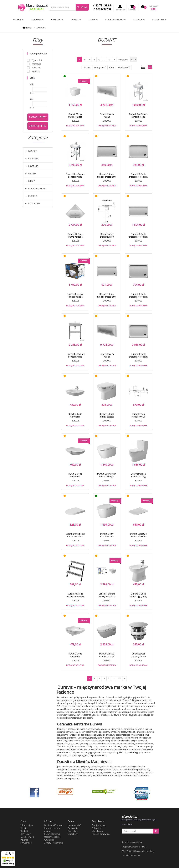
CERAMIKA (37, 19)
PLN (32, 93)
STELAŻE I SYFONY (115, 19)
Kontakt (24, 831)
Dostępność (100, 67)
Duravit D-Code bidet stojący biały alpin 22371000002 (138, 596)
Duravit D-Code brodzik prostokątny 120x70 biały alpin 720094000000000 (107, 178)
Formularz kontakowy (73, 832)
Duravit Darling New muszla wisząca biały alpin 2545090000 (107, 478)
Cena (112, 67)
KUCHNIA (139, 19)
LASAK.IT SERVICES (131, 855)
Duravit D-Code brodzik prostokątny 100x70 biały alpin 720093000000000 (138, 298)
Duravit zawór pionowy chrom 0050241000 (138, 656)
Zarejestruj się (99, 825)
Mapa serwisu (27, 837)
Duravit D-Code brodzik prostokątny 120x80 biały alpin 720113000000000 (138, 358)
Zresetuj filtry (38, 126)
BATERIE (18, 19)
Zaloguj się (97, 828)
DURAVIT (41, 28)
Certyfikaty (25, 834)
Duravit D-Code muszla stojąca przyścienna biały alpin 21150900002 (107, 418)
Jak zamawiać (74, 825)
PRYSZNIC (57, 19)
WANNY (76, 19)
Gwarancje (49, 840)
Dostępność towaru (54, 825)
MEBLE (93, 19)
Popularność (124, 67)
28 (109, 59)
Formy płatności (52, 834)
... (104, 59)
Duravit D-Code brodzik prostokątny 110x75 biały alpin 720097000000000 (138, 178)
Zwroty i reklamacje (54, 843)
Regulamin (73, 828)
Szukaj (82, 7)
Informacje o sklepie (27, 827)
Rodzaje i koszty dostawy (52, 830)
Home (27, 28)
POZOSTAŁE (159, 19)
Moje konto (97, 831)
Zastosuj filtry (38, 117)
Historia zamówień (101, 834)
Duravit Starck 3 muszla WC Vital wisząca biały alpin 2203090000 (107, 658)
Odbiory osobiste (52, 837)
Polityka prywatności (26, 841)
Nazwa (87, 67)
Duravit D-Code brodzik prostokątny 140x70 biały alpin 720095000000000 (107, 298)
